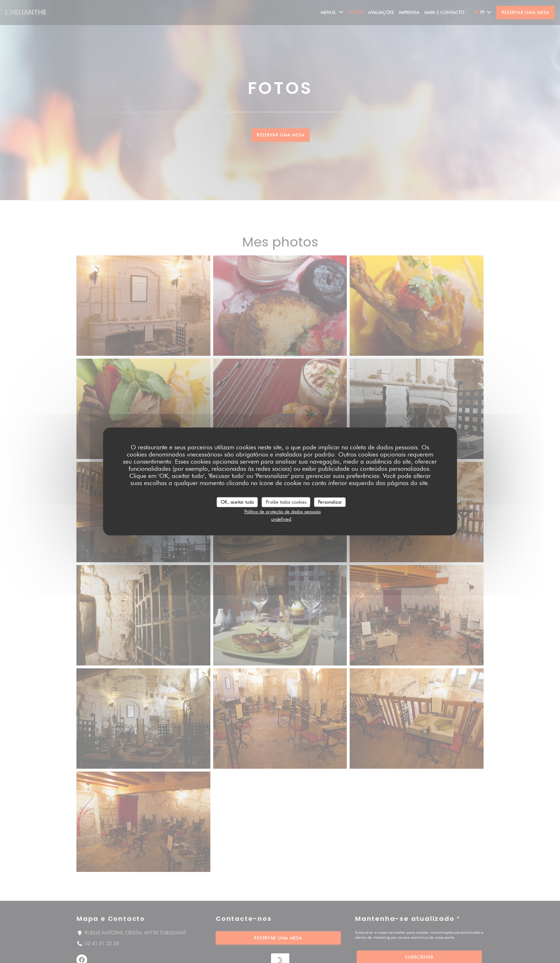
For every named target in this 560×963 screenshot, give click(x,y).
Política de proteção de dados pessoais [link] (282, 511)
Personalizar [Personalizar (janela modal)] (330, 502)
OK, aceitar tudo (237, 502)
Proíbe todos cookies (286, 502)
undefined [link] (281, 519)
